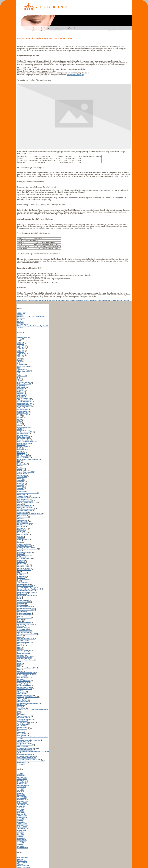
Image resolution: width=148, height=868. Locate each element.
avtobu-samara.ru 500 (25, 432)
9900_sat (20, 393)
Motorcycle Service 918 (25, 610)
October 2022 (22, 827)
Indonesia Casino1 (24, 567)
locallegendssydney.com (26, 592)
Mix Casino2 (22, 605)
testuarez (21, 714)
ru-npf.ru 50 (21, 684)
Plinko (20, 649)
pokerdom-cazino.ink (25, 657)
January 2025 (22, 798)
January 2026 (22, 779)
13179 (19, 357)
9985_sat (20, 397)
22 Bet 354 (21, 369)
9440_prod (21, 385)
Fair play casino (23, 522)
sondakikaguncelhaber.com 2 (28, 697)
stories (20, 706)
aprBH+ (20, 418)
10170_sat (21, 345)
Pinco (19, 647)
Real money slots (23, 678)
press (19, 670)
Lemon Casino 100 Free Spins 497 (29, 589)
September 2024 (23, 804)
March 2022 (21, 838)
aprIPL (20, 421)
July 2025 (21, 788)
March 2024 (21, 812)
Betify (19, 448)
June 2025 (21, 790)
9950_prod (21, 395)
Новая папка (22, 762)
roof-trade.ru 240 (23, 682)
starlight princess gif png (76, 75)
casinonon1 (21, 494)
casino (20, 469)
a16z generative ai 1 (24, 400)
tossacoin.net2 (22, 718)
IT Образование (23, 579)
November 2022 (23, 825)
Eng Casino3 (22, 515)
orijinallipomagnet (24, 632)
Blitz (19, 461)
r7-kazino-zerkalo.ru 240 (26, 674)
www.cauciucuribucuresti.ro (27, 748)
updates (20, 732)
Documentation (23, 858)
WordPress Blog (23, 866)
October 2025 (22, 784)
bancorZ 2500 (22, 435)
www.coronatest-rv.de (25, 750)
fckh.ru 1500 (22, 526)
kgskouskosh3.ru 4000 (25, 586)
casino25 (20, 486)
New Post (21, 619)
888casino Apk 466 (24, 382)
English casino (23, 517)
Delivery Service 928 (24, 506)
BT (18, 467)
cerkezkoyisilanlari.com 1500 (27, 498)
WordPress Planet (24, 867)
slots (19, 690)
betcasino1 (21, 445)
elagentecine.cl (23, 512)
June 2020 (21, 846)
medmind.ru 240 (23, 600)
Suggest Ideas (22, 861)
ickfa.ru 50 (21, 562)
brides (20, 466)
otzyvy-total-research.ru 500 (27, 634)
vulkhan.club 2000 (24, 743)
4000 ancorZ (22, 376)
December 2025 (23, 780)
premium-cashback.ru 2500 (27, 668)
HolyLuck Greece (23, 555)
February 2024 (22, 814)
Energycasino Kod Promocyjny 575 (30, 514)
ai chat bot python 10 (25, 406)
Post (19, 665)
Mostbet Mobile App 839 (26, 608)
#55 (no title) (22, 313)
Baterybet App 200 (24, 437)
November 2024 (23, 801)
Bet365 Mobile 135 (24, 443)
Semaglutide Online (24, 687)
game (19, 541)
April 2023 (21, 820)
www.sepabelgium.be (25, 754)
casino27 (20, 488)
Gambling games (23, 539)
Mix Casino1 (22, 603)
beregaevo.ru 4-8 (23, 438)
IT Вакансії (21, 578)
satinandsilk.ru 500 (24, 686)
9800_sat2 (21, 390)
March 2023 (21, 822)
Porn (19, 662)
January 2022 (22, 841)
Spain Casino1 (22, 700)
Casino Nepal (22, 474)
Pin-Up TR (21, 645)
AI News (20, 408)
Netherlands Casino (24, 613)
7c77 (19, 379)
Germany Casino (23, 544)
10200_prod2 (22, 347)
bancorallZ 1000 (23, 434)
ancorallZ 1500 (22, 409)
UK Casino (21, 726)
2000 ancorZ (22, 365)
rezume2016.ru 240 (24, 681)
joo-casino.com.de (56, 30)
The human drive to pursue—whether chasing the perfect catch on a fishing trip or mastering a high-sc (93, 301)
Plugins (20, 859)
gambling (21, 538)
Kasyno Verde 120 (24, 584)
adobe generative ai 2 (25, 403)
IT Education (22, 573)
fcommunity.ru (22, 528)
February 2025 (22, 796)
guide (19, 551)
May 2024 (21, 809)
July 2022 (21, 832)
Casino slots (22, 475)
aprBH (20, 416)
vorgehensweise (71, 28)
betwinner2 (21, 453)
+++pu (20, 339)
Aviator (20, 429)
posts (19, 666)
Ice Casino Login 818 (25, 559)
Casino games (22, 470)
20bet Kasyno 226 (24, 366)
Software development (25, 695)
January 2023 (22, 824)
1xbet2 (20, 358)
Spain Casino (22, 698)
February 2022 (22, 840)
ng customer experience (26, 624)
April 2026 (21, 774)
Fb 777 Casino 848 (24, 525)
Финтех (20, 764)
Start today (21, 705)
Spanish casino (23, 702)
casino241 (21, 483)
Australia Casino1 (24, 427)
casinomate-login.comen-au (27, 493)
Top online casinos (24, 716)
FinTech (20, 531)
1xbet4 (20, 360)
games (20, 543)
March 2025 (21, 795)
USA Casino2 (22, 735)
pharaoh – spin (23, 640)
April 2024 (21, 811)
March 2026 (21, 776)
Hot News (21, 557)
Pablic (19, 635)
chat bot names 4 (23, 499)
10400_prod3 (22, 353)
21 (18, 368)
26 (18, 373)
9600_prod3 (21, 387)
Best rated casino (23, 440)
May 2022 (21, 835)
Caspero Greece (23, 496)
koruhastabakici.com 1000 (26, 587)
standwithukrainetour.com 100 (28, 703)
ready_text (21, 676)
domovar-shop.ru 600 (25, 510)
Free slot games (23, 535)
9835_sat (20, 392)
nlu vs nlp (21, 626)
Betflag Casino (22, 446)
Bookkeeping (22, 464)
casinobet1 (21, 491)
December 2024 (23, 800)
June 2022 (21, 833)
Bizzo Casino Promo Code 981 (28, 459)
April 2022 (21, 836)
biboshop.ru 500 (23, 456)
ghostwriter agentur (39, 30)
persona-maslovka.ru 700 (26, 639)
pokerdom (21, 655)
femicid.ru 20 (22, 530)
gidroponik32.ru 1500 (25, 546)
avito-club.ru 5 (22, 430)
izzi (18, 581)
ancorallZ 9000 (22, 414)
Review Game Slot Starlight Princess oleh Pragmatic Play (45, 38)
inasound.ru (22, 563)
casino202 (21, 482)
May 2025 (21, 792)
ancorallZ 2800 (22, 411)
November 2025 (23, 782)
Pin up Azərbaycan (24, 642)
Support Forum (23, 862)
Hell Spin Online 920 (24, 552)
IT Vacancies (22, 576)
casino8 (20, 490)
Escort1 (20, 518)
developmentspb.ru (24, 507)
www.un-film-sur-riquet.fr (26, 758)
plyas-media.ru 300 (24, 650)
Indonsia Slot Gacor (24, 570)
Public (20, 671)
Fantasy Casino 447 (24, 523)
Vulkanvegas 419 (23, 742)
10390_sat (21, 352)
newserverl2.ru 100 (24, 623)
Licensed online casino (25, 591)
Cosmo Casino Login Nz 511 (27, 502)
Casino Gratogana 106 (25, 472)
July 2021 (21, 843)
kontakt (121, 30)
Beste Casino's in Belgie (26, 442)
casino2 (20, 480)
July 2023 (21, 819)
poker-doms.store (24, 654)
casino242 (21, 485)
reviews (20, 679)
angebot (58, 28)
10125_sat (21, 344)
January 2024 (22, 816)
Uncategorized (22, 729)
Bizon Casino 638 (23, 458)
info (19, 571)
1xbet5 (20, 361)
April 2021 (21, 844)
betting (20, 451)
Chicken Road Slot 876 (25, 501)
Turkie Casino (22, 721)
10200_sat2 (21, 349)
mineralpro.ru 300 (23, 602)
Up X (19, 730)
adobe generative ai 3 (25, 405)
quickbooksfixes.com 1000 (27, 673)
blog (19, 462)
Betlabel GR (21, 450)
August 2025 (22, 787)
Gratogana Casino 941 (25, 547)
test (19, 713)
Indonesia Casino (23, 565)
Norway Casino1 (23, 627)
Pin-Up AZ (21, 644)
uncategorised (22, 727)
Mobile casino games (25, 607)
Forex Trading (22, 533)
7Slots (20, 381)
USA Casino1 (22, 734)
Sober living (22, 694)
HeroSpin (21, 554)
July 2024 (21, 808)
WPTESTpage (22, 746)
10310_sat (21, 350)
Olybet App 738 (23, 629)
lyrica (19, 597)
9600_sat (20, 389)
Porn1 (19, 663)
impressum (111, 30)
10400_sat (21, 355)
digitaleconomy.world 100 (26, 509)
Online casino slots (24, 631)
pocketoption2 (22, 652)
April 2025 (21, 793)
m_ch (19, 599)
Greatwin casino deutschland (28, 549)
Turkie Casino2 (23, 724)
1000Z (19, 342)
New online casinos (24, 618)
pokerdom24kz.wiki (24, 658)
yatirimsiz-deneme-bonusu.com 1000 (30, 761)
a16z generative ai (24, 398)
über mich (36, 28)
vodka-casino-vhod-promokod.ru (29, 740)
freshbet (20, 536)
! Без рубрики (22, 337)
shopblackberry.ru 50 (25, 689)
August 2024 (22, 806)
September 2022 (23, 828)
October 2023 (22, 817)
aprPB (19, 424)
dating (20, 504)
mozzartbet (21, 611)
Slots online (21, 692)
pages (19, 637)
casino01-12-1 (22, 477)
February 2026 (22, 777)
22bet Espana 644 (23, 371)
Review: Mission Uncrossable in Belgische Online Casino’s (37, 301)
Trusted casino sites (24, 719)
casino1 (20, 478)
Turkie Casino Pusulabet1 (26, 722)
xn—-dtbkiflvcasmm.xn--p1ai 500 (29, 759)
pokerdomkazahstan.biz (26, 660)
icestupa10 (21, 560)
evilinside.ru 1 (22, 520)
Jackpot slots (22, 583)
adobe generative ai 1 (25, 401)
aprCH (20, 419)
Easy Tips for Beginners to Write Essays (31, 316)
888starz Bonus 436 (24, 384)
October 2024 (22, 803)
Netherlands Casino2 (25, 615)
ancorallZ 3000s (23, 413)
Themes (20, 864)
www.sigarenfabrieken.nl (26, 756)
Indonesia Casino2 (24, 568)
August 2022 (22, 830)
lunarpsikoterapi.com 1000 (27, 595)
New (19, 616)
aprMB (20, 422)
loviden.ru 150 (22, 594)
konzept (47, 28)
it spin (19, 575)
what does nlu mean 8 (25, 745)
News (19, 621)
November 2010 (23, 848)
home (102, 30)
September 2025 (23, 785)
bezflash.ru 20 (22, 454)
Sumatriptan (22, 708)
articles (20, 426)
